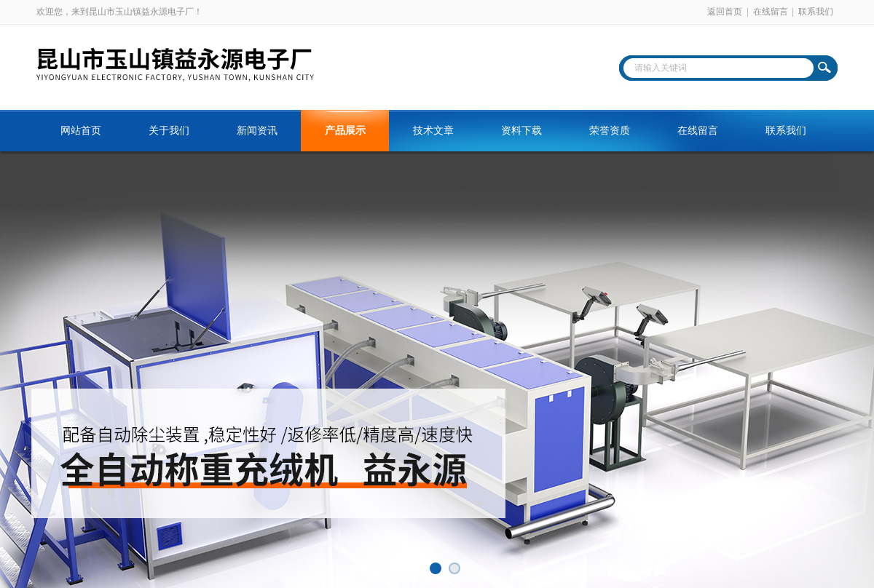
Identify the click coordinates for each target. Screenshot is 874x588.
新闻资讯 (257, 131)
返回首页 (725, 12)
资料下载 (521, 131)
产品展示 (345, 131)
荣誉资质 (610, 131)
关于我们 (169, 131)
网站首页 (81, 131)
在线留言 (771, 12)
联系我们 (816, 12)
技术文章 (433, 131)
